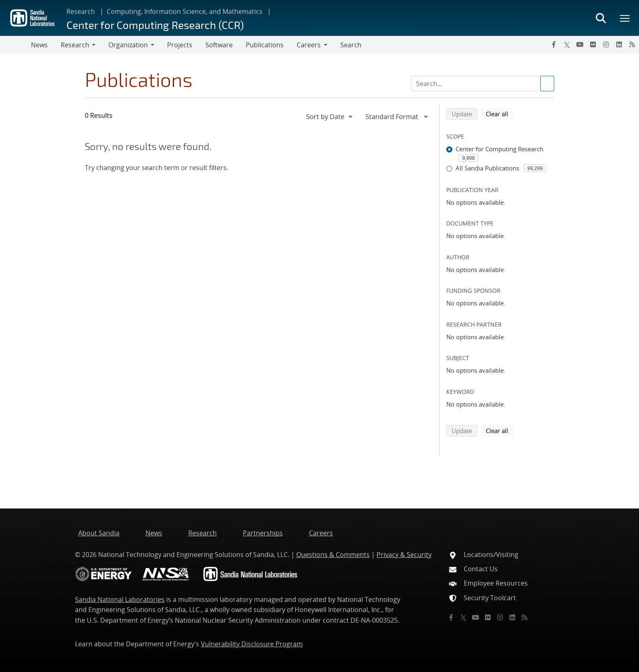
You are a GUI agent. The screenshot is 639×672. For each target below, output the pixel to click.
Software (219, 45)
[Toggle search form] (601, 18)
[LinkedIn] (619, 44)
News (39, 45)
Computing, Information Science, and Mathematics (185, 11)
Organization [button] (128, 45)
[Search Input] (483, 84)
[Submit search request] (547, 84)
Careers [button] (309, 45)
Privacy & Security (404, 555)
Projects (180, 45)
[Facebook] (554, 44)
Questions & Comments (333, 555)
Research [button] (75, 45)
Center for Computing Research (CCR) (155, 25)
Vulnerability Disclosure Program (252, 644)
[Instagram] (606, 44)
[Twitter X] (567, 44)
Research (81, 11)
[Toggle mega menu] (625, 18)
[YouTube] (580, 44)
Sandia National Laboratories (120, 599)
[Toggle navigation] (15, 45)
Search (351, 45)
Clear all (500, 113)
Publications (265, 45)
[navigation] (330, 117)
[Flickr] (593, 44)
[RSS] (632, 44)
